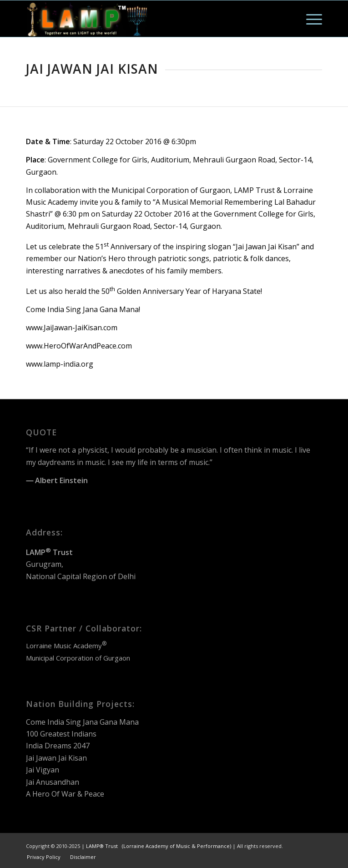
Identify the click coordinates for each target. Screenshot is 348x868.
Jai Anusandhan (53, 782)
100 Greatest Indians (61, 734)
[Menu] (310, 19)
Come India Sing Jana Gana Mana (82, 722)
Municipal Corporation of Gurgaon (78, 658)
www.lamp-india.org (60, 364)
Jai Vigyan (43, 770)
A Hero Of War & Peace (65, 794)
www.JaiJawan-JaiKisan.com (72, 328)
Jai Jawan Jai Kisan (56, 758)
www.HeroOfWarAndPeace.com (79, 346)
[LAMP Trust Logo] (144, 19)
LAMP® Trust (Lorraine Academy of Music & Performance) (159, 846)
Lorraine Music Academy (66, 646)
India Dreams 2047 (58, 746)
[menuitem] (310, 19)
